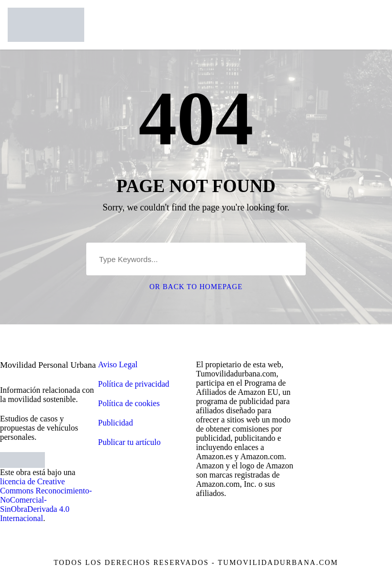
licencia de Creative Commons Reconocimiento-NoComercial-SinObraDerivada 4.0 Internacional (46, 500)
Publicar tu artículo (129, 442)
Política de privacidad (134, 384)
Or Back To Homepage (196, 287)
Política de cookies (129, 403)
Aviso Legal (118, 364)
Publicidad (115, 423)
